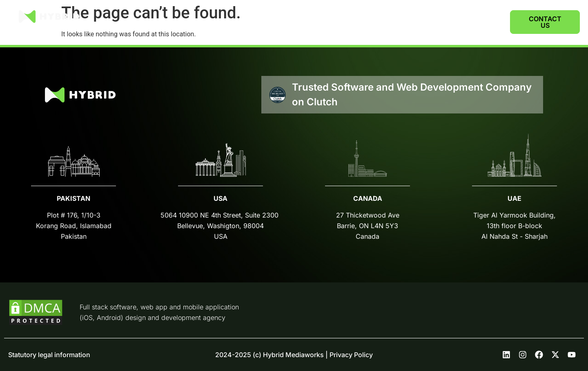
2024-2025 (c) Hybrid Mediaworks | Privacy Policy (294, 355)
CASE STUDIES (335, 22)
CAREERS (479, 22)
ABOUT (438, 22)
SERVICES (391, 22)
